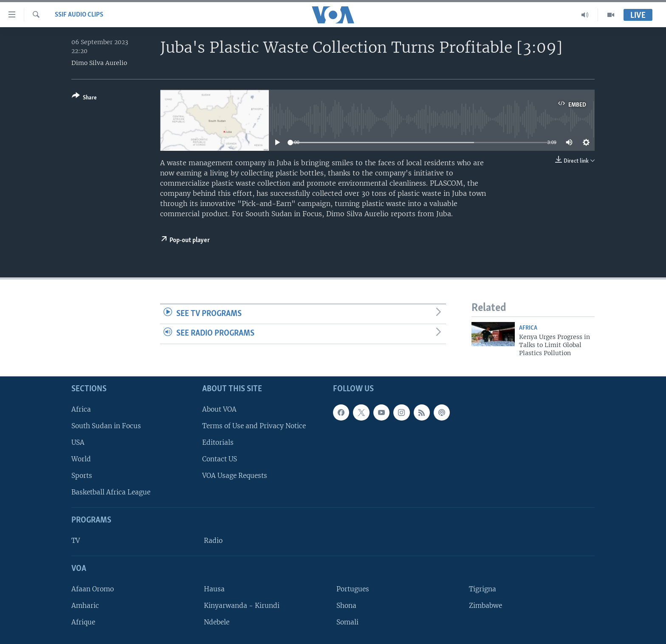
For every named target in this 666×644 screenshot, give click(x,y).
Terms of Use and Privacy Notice (254, 426)
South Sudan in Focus (106, 426)
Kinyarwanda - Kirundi (242, 606)
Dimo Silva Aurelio (99, 63)
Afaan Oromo (93, 589)
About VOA (219, 409)
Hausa (214, 589)
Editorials (218, 442)
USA (78, 442)
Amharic (85, 606)
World (81, 459)
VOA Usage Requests (235, 476)
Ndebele (217, 622)
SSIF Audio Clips (79, 15)
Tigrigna (483, 589)
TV (76, 541)
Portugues (353, 589)
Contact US (220, 459)
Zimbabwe (485, 606)
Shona (346, 606)
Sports (82, 476)
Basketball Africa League (111, 492)
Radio (213, 541)
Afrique (83, 622)
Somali (347, 622)
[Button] (84, 98)
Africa (528, 328)
